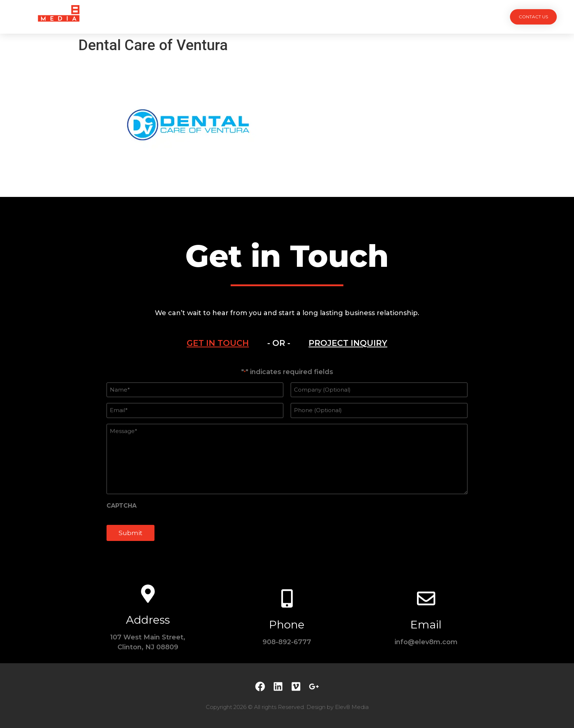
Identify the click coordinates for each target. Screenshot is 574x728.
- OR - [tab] (279, 343)
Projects (205, 17)
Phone (287, 625)
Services (246, 17)
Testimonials (323, 17)
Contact (370, 17)
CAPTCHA (122, 506)
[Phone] (287, 598)
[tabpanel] (287, 459)
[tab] (218, 343)
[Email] (426, 598)
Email (426, 625)
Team (281, 17)
